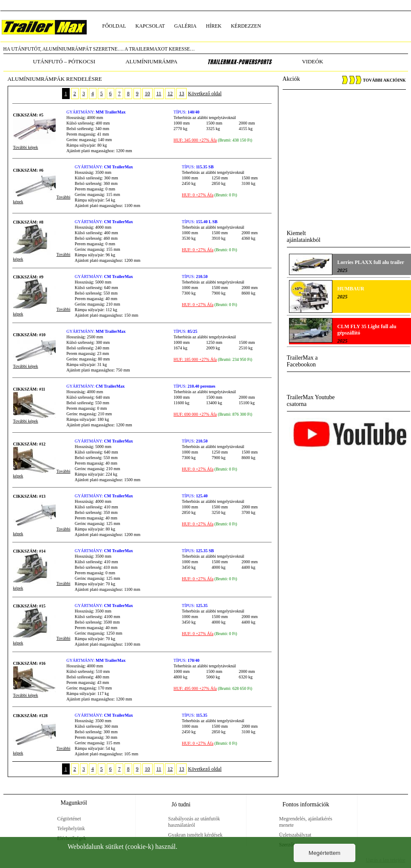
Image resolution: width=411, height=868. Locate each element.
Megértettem (325, 853)
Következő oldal (205, 94)
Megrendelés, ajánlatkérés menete (306, 822)
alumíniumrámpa (151, 61)
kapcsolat (150, 26)
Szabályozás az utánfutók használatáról (194, 822)
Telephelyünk (71, 828)
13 (181, 94)
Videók (312, 61)
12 (170, 94)
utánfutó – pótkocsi (64, 61)
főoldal (114, 26)
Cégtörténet (69, 819)
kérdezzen (246, 26)
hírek (214, 26)
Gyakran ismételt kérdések (196, 835)
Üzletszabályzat (295, 835)
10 (147, 94)
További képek (26, 147)
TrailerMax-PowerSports (240, 62)
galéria (186, 26)
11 (159, 94)
